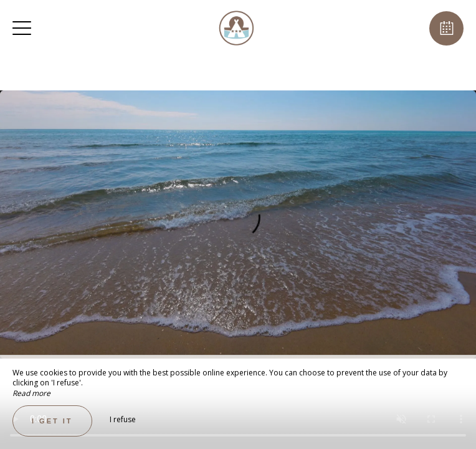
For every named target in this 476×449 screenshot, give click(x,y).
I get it (52, 421)
